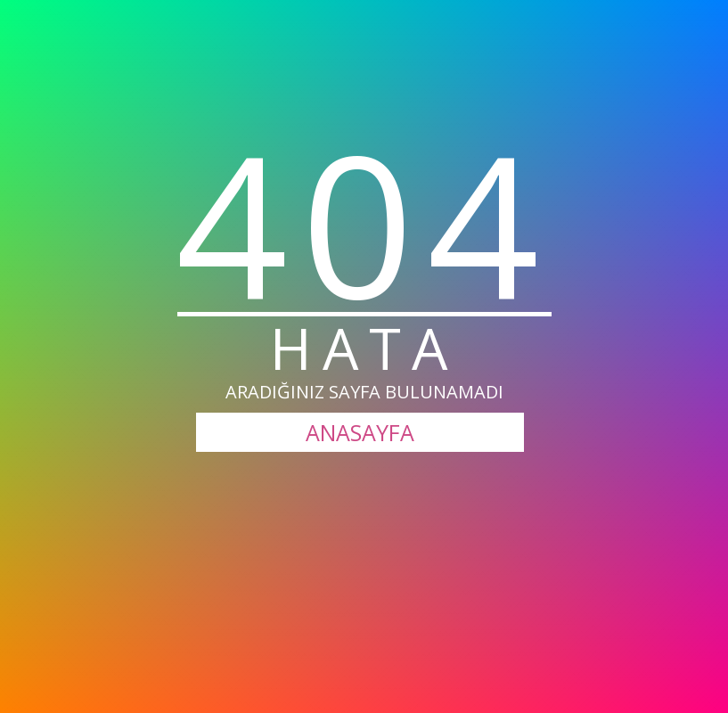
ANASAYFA (360, 432)
